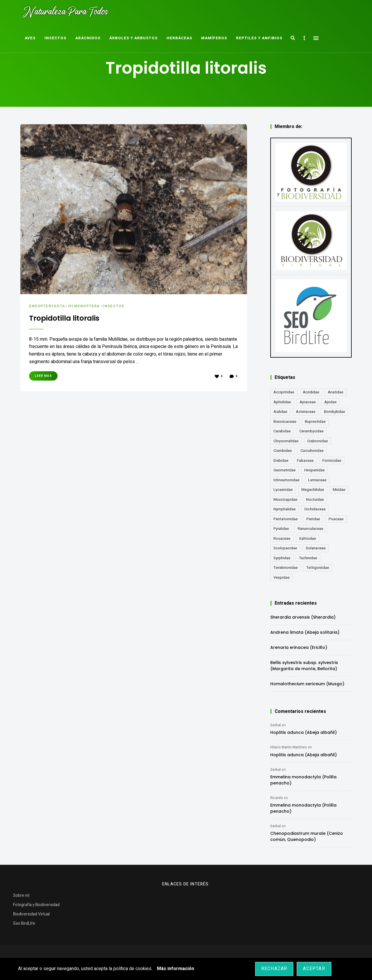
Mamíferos (214, 38)
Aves (30, 38)
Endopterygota (48, 306)
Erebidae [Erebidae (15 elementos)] (281, 460)
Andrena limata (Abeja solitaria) (305, 632)
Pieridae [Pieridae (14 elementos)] (313, 519)
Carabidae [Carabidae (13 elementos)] (282, 431)
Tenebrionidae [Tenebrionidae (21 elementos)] (286, 568)
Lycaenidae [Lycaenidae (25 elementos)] (283, 490)
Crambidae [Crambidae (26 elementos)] (283, 451)
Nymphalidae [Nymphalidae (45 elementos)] (285, 509)
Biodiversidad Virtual (31, 914)
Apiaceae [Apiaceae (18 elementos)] (308, 402)
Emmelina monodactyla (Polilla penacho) (303, 780)
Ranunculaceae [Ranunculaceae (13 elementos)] (310, 529)
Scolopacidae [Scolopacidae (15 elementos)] (285, 548)
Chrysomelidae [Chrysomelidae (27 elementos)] (286, 441)
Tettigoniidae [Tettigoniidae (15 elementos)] (318, 568)
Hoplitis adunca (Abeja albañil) (304, 732)
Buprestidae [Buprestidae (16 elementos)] (315, 421)
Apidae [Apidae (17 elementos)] (330, 402)
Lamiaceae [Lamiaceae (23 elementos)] (317, 480)
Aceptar (314, 969)
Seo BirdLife (24, 923)
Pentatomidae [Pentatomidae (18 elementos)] (286, 519)
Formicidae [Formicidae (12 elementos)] (332, 460)
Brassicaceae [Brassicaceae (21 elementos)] (285, 421)
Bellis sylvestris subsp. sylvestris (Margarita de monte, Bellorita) (304, 666)
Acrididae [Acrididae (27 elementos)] (311, 392)
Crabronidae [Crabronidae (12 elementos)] (318, 441)
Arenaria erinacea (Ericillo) (299, 647)
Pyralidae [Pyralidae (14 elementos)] (281, 529)
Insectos (56, 38)
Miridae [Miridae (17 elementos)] (339, 490)
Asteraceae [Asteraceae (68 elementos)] (306, 412)
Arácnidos (88, 38)
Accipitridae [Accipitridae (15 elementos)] (284, 392)
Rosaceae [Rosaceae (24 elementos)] (282, 538)
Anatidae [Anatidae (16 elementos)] (336, 392)
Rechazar (274, 969)
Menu (316, 38)
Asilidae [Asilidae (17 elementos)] (280, 412)
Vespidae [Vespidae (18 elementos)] (281, 577)
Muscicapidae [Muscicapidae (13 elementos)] (285, 499)
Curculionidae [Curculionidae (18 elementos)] (312, 451)
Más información (176, 969)
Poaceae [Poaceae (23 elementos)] (336, 519)
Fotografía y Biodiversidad (36, 905)
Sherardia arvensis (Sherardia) (303, 617)
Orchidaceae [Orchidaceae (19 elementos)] (315, 509)
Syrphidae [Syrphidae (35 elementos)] (282, 558)
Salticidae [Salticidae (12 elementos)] (307, 538)
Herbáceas (179, 38)
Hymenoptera (87, 306)
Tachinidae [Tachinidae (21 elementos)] (308, 558)
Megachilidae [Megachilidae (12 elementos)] (313, 490)
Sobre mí (21, 895)
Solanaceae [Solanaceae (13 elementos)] (316, 548)
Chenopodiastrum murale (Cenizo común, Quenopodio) (307, 836)
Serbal (276, 725)
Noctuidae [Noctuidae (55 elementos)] (315, 499)
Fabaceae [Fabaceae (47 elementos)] (305, 460)
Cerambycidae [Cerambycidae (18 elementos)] (311, 431)
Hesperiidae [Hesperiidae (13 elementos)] (314, 470)
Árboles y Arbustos (134, 38)
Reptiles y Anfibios (259, 38)
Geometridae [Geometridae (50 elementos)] (285, 470)
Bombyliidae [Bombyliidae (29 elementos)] (335, 412)
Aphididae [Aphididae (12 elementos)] (282, 402)
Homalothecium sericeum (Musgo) (307, 684)
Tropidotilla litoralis (69, 318)
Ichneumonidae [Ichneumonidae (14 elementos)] (286, 480)
